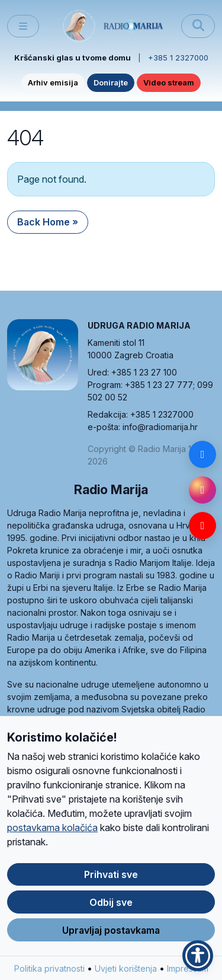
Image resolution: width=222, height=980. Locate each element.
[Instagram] (202, 490)
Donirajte (111, 82)
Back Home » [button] (48, 222)
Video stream (169, 82)
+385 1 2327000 (178, 58)
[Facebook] (202, 454)
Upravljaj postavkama (111, 937)
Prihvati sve (111, 881)
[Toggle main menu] (23, 26)
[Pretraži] (198, 26)
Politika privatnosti (49, 975)
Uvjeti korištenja (126, 975)
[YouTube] (202, 526)
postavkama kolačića (52, 834)
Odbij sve (111, 909)
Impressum (188, 975)
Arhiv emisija (53, 82)
